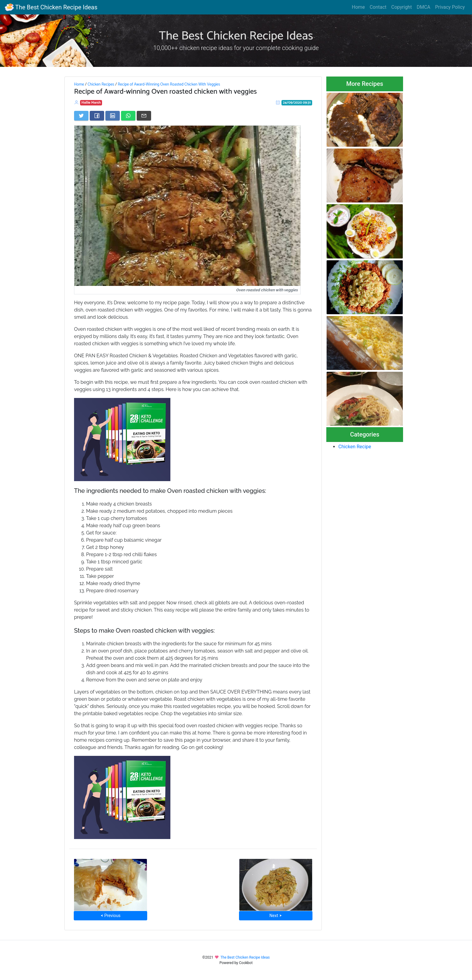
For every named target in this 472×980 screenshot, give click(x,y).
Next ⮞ (276, 916)
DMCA (423, 7)
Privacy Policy (450, 7)
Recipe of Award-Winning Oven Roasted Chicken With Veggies (169, 84)
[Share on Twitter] (81, 116)
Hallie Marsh (91, 103)
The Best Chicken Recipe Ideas (51, 7)
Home (358, 7)
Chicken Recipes (101, 84)
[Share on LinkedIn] (113, 116)
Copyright (402, 7)
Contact (378, 7)
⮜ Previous (110, 916)
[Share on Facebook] (97, 116)
